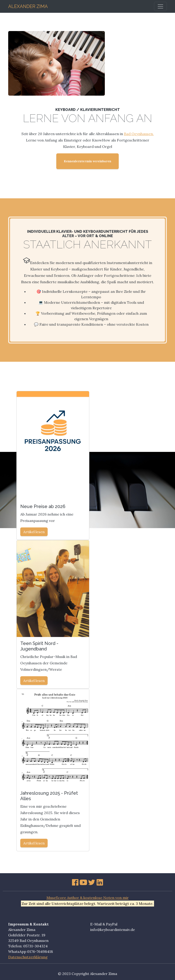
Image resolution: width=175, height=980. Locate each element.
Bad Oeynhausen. (139, 134)
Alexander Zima (28, 6)
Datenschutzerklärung (28, 957)
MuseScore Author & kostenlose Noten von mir (88, 898)
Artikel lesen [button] (34, 532)
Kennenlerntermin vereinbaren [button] (87, 161)
